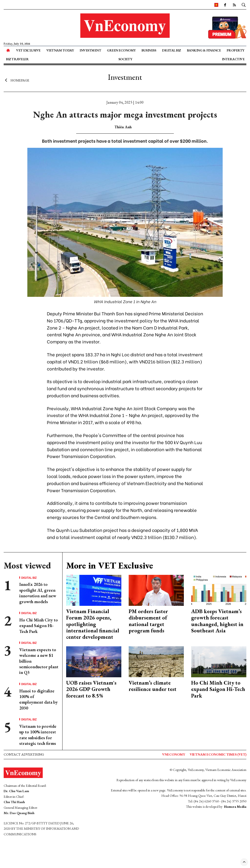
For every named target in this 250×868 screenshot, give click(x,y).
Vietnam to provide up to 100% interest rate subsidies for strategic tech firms (38, 735)
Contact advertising (24, 754)
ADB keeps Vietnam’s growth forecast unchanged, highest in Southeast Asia (217, 621)
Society (125, 59)
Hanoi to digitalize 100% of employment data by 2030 (38, 699)
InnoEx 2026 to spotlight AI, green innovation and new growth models (38, 593)
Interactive (233, 59)
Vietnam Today (60, 50)
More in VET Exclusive (110, 565)
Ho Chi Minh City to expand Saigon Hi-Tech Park (39, 626)
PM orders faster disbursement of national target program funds (148, 621)
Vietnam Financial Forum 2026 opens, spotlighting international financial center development (93, 624)
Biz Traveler (17, 59)
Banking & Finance (204, 50)
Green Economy (121, 50)
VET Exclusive (28, 50)
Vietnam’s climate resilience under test (153, 686)
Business (149, 50)
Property (235, 50)
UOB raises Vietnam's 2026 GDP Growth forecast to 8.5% (91, 689)
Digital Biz (171, 50)
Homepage (16, 80)
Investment (90, 50)
